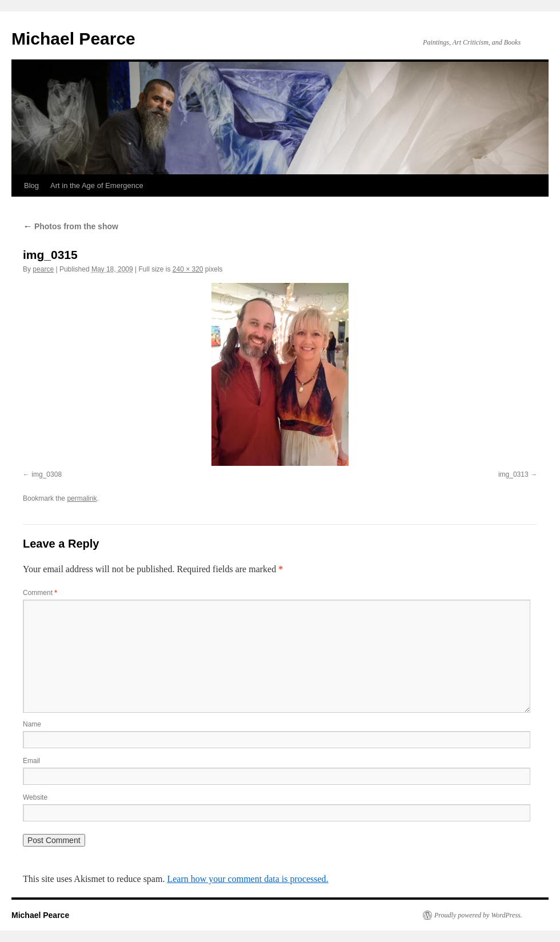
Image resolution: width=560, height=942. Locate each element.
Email (31, 761)
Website (35, 797)
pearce (43, 269)
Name (32, 724)
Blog (31, 185)
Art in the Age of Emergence (97, 185)
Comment (40, 593)
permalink (82, 498)
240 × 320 (188, 269)
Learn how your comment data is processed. (247, 879)
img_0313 (513, 474)
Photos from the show (71, 226)
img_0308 (47, 474)
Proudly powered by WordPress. (478, 915)
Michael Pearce (73, 39)
